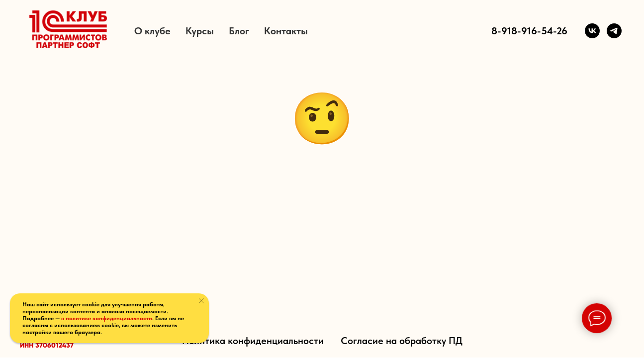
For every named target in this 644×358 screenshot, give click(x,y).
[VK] (592, 31)
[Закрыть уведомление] (201, 301)
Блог (239, 31)
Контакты (286, 31)
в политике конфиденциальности (107, 318)
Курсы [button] (200, 31)
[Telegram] (614, 31)
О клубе (152, 31)
